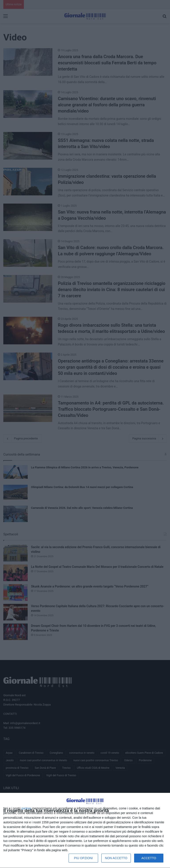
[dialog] (85, 831)
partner (26, 808)
